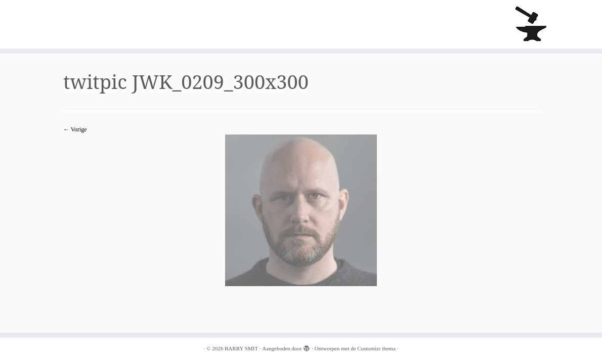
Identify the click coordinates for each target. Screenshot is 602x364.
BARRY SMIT (241, 348)
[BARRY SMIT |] (532, 24)
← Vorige (75, 129)
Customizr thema (376, 348)
